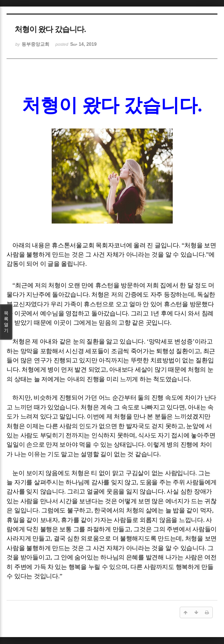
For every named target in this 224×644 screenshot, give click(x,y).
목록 (6, 322)
